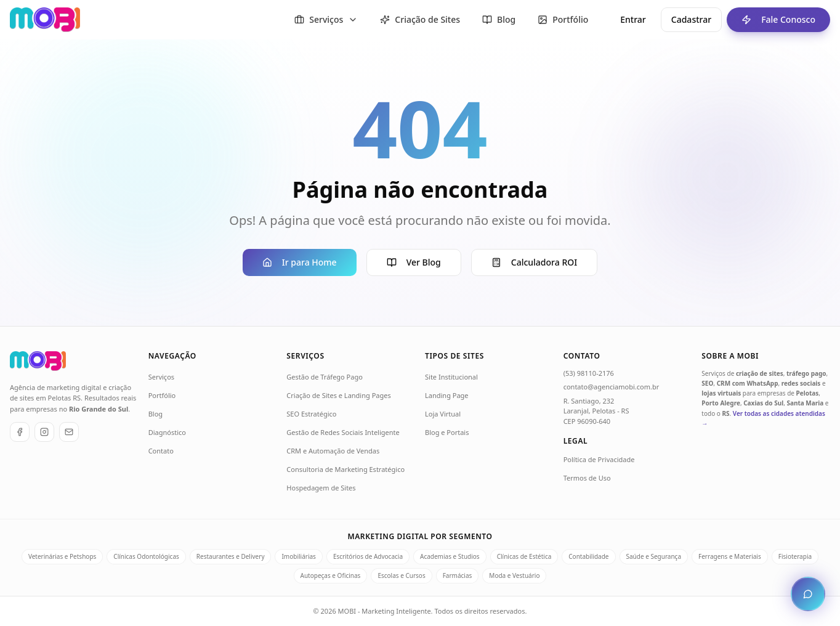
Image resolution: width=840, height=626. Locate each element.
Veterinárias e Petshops (62, 556)
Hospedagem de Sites (321, 488)
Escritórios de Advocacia (368, 556)
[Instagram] (44, 432)
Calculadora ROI (534, 262)
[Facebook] (20, 432)
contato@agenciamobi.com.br (612, 387)
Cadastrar (691, 19)
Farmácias (458, 575)
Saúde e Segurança (654, 556)
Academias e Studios (450, 556)
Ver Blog (414, 262)
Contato (161, 451)
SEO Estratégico (311, 414)
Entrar (633, 19)
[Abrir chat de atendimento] (808, 594)
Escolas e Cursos (401, 575)
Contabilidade (588, 556)
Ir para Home (300, 262)
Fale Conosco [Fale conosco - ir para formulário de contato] (771, 20)
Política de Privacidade (599, 459)
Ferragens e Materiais (730, 556)
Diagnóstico (167, 432)
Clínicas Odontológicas (146, 556)
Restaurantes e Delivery (231, 556)
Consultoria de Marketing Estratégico (345, 469)
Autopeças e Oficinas (331, 575)
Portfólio (162, 395)
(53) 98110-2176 (589, 373)
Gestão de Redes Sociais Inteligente (343, 432)
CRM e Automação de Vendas (333, 451)
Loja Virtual (443, 414)
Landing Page (447, 395)
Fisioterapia (795, 556)
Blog (155, 414)
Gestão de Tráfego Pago (325, 377)
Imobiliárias (298, 556)
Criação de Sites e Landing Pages (338, 395)
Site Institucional (451, 377)
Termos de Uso (587, 478)
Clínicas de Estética (524, 556)
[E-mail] (69, 432)
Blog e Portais (447, 432)
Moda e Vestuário (514, 575)
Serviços (161, 377)
